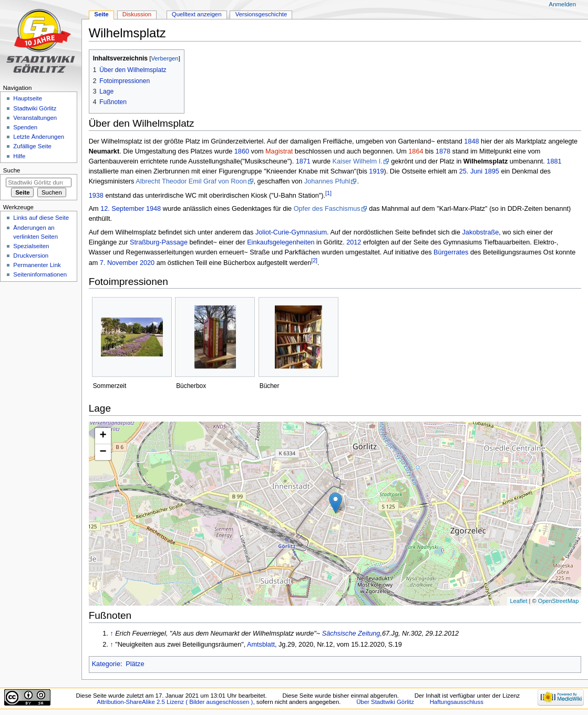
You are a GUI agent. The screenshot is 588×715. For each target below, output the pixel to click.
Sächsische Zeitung (351, 634)
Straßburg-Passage (159, 242)
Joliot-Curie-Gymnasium (291, 232)
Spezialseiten (31, 246)
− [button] (103, 452)
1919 (376, 171)
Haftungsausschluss (457, 702)
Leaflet (518, 601)
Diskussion (137, 14)
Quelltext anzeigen (197, 14)
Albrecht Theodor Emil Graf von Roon (191, 181)
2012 (354, 242)
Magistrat (279, 151)
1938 (96, 196)
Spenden (25, 127)
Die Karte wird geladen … (334, 514)
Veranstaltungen (35, 118)
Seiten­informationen (40, 274)
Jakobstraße (480, 232)
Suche (12, 170)
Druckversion (31, 256)
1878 (443, 151)
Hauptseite (28, 98)
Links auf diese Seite (41, 218)
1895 (492, 171)
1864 (416, 151)
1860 (242, 151)
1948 (153, 209)
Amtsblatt (261, 645)
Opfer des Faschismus (327, 209)
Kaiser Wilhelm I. (358, 161)
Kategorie (106, 664)
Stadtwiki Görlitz (35, 108)
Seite (101, 14)
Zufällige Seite (32, 146)
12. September (122, 209)
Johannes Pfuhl (327, 181)
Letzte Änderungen (39, 137)
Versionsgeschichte (261, 14)
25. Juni (471, 171)
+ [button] (103, 436)
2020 (147, 263)
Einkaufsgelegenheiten (281, 242)
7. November (119, 263)
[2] (314, 260)
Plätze (135, 664)
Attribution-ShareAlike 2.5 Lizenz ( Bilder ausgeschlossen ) (175, 702)
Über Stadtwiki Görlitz (385, 702)
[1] (328, 193)
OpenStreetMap (559, 601)
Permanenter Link (37, 265)
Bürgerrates (451, 252)
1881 (554, 161)
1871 (303, 161)
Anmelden (563, 4)
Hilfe (19, 156)
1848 (471, 141)
